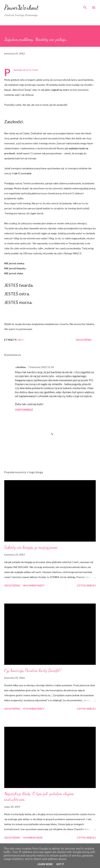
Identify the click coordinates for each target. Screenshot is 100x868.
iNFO (20, 340)
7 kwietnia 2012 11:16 (41, 367)
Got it (60, 864)
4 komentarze (33, 838)
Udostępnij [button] (84, 340)
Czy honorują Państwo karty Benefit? (33, 670)
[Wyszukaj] (85, 6)
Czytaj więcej (86, 585)
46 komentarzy (34, 585)
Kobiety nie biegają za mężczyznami (31, 547)
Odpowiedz (24, 410)
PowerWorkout (21, 7)
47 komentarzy (34, 709)
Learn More (45, 864)
